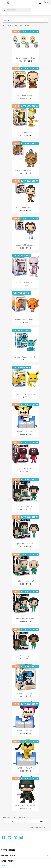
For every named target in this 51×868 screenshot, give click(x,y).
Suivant (43, 821)
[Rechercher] (16, 10)
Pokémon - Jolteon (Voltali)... (25, 394)
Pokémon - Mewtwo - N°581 (25, 282)
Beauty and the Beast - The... (25, 170)
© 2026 (5, 865)
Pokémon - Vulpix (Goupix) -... (25, 320)
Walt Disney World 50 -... (26, 431)
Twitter (9, 838)
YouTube (15, 838)
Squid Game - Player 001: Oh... (25, 581)
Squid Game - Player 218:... (26, 506)
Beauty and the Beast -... (25, 95)
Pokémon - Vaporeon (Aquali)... (25, 357)
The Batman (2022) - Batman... (26, 805)
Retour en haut (38, 827)
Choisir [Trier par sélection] (25, 20)
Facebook (4, 838)
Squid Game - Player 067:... (25, 544)
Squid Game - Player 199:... (26, 656)
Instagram (21, 838)
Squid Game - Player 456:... (26, 618)
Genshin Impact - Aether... (26, 58)
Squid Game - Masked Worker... (26, 469)
